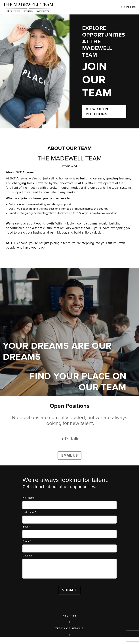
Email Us (69, 456)
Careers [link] (129, 7)
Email (26, 527)
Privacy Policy (70, 641)
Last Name (29, 512)
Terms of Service (70, 629)
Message (28, 556)
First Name (29, 498)
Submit (70, 590)
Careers (69, 616)
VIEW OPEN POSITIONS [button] (97, 112)
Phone (27, 541)
